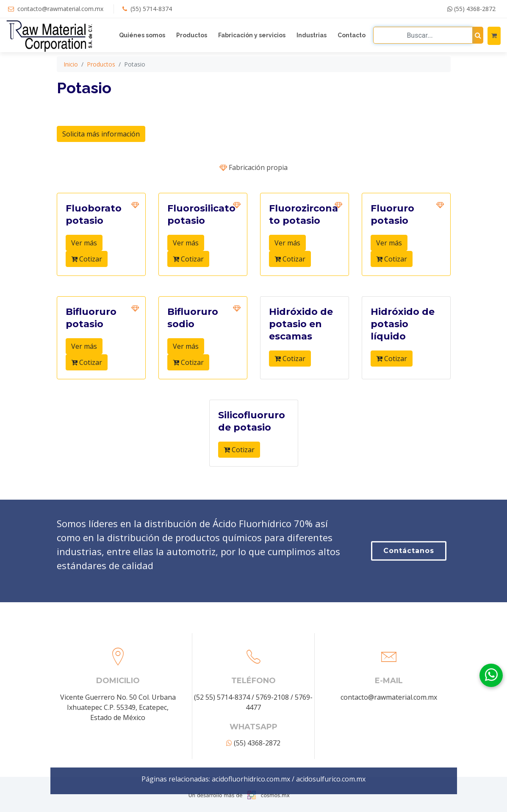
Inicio (71, 75)
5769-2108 (272, 760)
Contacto (352, 35)
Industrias (312, 35)
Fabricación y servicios (252, 35)
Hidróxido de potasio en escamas (301, 335)
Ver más (84, 253)
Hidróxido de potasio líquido (403, 335)
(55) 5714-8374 (151, 9)
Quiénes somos (142, 35)
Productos (192, 35)
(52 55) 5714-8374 (222, 760)
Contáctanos (409, 584)
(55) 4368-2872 (471, 9)
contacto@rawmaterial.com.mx (60, 9)
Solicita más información (101, 145)
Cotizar (87, 270)
